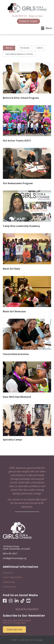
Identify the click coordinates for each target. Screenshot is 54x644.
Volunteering (9, 582)
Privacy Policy (9, 587)
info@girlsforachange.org (15, 558)
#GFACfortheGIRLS (27, 609)
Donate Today (28, 21)
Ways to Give (36, 16)
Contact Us (8, 573)
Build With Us (20, 16)
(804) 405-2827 (10, 553)
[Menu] (47, 28)
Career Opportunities (13, 577)
